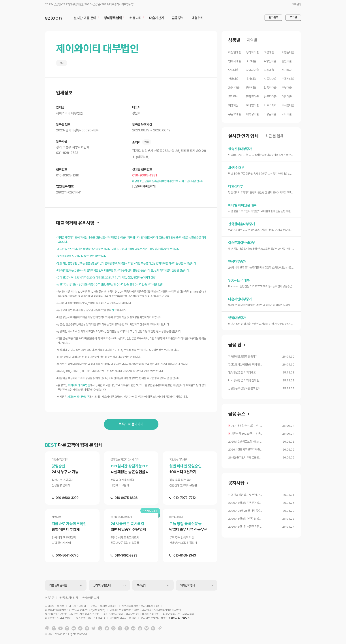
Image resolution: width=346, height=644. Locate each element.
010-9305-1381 (145, 175)
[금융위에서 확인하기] (144, 186)
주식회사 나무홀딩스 (179, 618)
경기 (62, 63)
